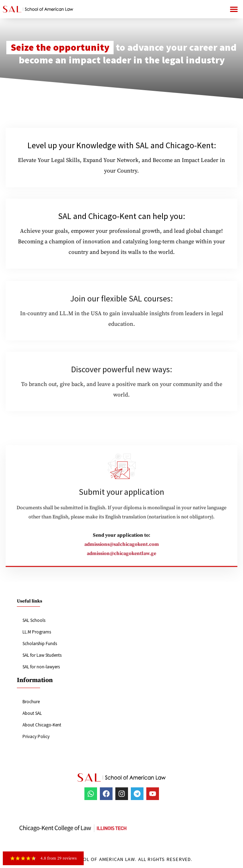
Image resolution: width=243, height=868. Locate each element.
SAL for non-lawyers (41, 667)
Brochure (31, 702)
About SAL (32, 713)
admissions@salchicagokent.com (122, 549)
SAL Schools (34, 620)
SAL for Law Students (42, 655)
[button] (234, 9)
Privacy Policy (36, 736)
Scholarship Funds (40, 644)
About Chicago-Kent (42, 725)
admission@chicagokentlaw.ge (121, 558)
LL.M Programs (37, 632)
